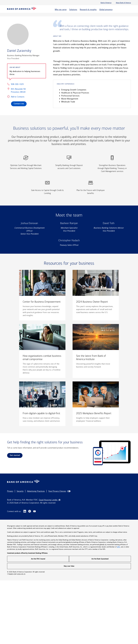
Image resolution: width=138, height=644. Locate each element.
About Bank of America (123, 3)
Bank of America (106, 3)
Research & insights (88, 10)
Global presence (106, 10)
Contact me (19, 104)
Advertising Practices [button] (36, 491)
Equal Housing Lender (50, 500)
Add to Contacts (18, 97)
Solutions (73, 10)
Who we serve (61, 10)
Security (20, 491)
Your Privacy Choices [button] (57, 491)
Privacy (10, 491)
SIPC (119, 547)
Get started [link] (15, 455)
